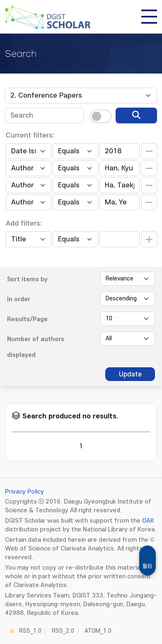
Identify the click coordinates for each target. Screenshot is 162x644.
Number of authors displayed (36, 347)
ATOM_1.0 (98, 631)
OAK (148, 521)
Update (130, 374)
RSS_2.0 (63, 631)
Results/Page (27, 319)
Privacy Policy (24, 492)
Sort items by (27, 279)
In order (19, 299)
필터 (147, 566)
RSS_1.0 (30, 631)
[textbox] (44, 116)
